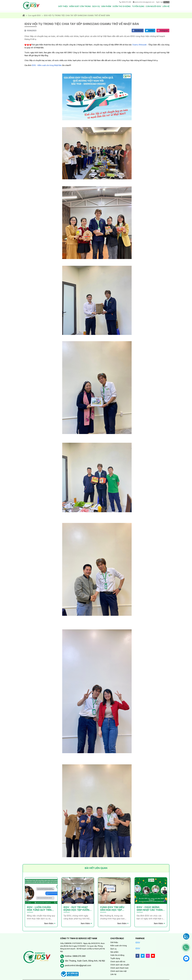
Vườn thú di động (122, 6)
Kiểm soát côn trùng (80, 6)
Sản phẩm (106, 6)
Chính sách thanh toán (120, 968)
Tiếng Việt (166, 2)
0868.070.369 (126, 2)
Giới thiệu (63, 6)
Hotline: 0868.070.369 (75, 956)
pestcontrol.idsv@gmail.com (145, 2)
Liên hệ (166, 6)
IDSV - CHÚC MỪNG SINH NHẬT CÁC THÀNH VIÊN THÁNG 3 (150, 909)
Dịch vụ (96, 6)
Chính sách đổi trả (118, 962)
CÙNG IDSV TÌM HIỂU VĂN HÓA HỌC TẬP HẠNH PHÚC (112, 909)
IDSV (138, 943)
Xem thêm (49, 923)
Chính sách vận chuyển (120, 965)
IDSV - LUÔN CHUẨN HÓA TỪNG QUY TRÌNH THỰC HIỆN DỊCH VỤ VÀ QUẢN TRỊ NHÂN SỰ (41, 909)
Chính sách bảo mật (118, 971)
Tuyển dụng (138, 6)
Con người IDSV (153, 6)
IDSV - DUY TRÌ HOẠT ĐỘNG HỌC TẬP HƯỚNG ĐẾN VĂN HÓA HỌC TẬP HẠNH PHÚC (77, 909)
